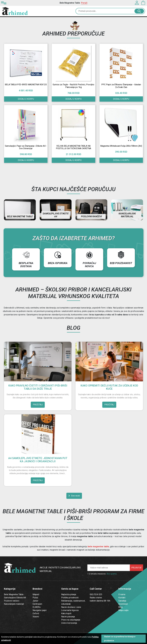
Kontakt (122, 598)
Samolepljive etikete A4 (56, 215)
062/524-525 (96, 594)
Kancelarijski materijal (127, 215)
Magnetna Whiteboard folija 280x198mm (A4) (121, 146)
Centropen (37, 604)
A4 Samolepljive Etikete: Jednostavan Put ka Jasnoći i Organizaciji (38, 460)
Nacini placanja (68, 617)
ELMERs (37, 607)
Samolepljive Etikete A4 (15, 598)
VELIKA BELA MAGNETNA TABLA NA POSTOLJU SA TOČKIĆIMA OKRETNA (73, 147)
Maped (36, 594)
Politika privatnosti (70, 598)
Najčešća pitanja (69, 594)
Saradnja (122, 601)
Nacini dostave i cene (71, 607)
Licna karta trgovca (70, 610)
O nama (122, 594)
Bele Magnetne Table (14, 594)
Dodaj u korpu (73, 99)
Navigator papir (40, 610)
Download (123, 604)
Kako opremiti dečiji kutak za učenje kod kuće (109, 387)
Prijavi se (136, 568)
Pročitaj (38, 405)
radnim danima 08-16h (100, 601)
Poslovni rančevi (91, 216)
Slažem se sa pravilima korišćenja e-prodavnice (120, 639)
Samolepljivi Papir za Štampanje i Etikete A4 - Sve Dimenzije (26, 147)
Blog (120, 607)
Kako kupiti (66, 613)
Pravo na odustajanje (71, 620)
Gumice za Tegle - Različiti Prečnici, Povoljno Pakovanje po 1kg (73, 86)
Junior (35, 601)
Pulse (35, 598)
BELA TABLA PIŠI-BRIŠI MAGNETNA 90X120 (26, 85)
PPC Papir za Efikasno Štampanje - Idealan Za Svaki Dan (121, 86)
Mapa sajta (123, 610)
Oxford (36, 613)
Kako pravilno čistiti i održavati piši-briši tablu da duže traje (38, 387)
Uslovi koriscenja (69, 623)
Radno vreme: (96, 598)
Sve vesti (74, 496)
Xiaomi (36, 617)
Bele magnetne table (20, 216)
